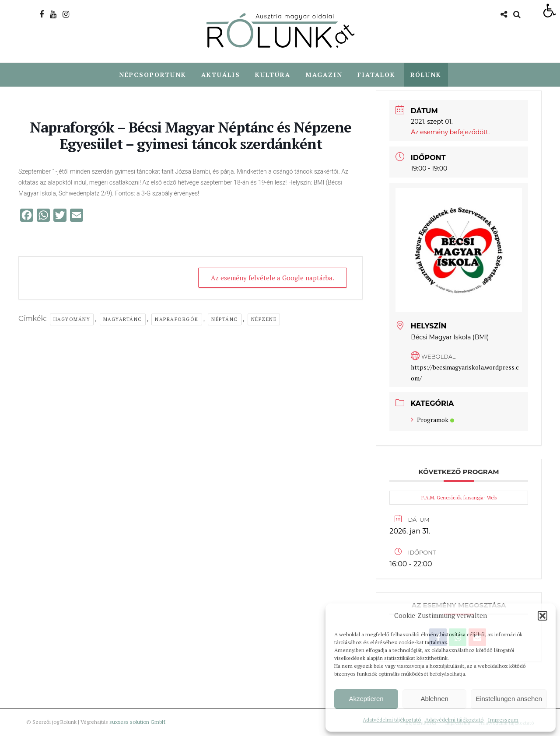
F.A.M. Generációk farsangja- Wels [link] (459, 498)
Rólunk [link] (426, 75)
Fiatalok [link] (376, 75)
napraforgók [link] (177, 320)
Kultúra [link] (273, 75)
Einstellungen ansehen (509, 699)
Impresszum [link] (503, 720)
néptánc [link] (225, 320)
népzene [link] (264, 320)
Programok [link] (432, 420)
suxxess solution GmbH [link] (137, 722)
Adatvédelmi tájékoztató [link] (392, 720)
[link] (549, 10)
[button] (542, 616)
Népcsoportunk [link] (153, 75)
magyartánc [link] (123, 320)
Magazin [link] (324, 75)
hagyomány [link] (72, 320)
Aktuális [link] (221, 75)
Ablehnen (434, 699)
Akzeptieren (366, 699)
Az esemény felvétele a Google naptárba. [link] (273, 278)
